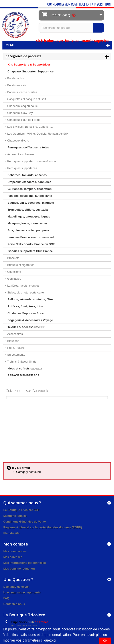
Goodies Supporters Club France (30, 251)
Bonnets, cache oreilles (22, 92)
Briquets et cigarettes (20, 265)
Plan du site (11, 533)
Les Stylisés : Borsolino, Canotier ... (30, 127)
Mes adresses (13, 557)
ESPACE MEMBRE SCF (24, 375)
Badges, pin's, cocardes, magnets (31, 203)
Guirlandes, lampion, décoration (30, 189)
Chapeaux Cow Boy (20, 113)
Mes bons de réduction (19, 569)
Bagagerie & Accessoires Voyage (30, 320)
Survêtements (16, 355)
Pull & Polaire (16, 348)
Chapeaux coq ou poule (22, 106)
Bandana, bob (16, 78)
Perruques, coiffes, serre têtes (28, 147)
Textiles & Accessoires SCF (26, 327)
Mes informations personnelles (25, 563)
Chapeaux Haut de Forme (23, 120)
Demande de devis (16, 587)
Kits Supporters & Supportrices (29, 65)
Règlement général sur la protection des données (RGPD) (43, 527)
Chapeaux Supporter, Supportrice (30, 71)
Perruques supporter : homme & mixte (31, 161)
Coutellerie (14, 272)
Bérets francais (16, 85)
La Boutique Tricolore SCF (21, 510)
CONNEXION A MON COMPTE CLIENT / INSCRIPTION (79, 4)
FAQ (6, 598)
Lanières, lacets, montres (23, 286)
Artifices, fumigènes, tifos (25, 306)
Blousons (13, 341)
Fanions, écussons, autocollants (30, 196)
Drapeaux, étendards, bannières (29, 182)
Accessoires (15, 334)
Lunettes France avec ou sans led (31, 237)
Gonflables (14, 279)
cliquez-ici (48, 640)
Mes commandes (15, 551)
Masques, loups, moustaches (28, 223)
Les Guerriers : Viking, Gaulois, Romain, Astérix (37, 134)
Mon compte (16, 544)
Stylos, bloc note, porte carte (25, 292)
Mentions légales (15, 516)
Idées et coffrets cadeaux (25, 368)
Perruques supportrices (22, 168)
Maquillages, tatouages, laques (29, 216)
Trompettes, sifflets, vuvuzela (28, 210)
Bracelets (13, 258)
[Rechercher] (98, 28)
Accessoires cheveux (20, 154)
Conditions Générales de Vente (25, 522)
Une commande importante (22, 592)
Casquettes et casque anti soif (26, 99)
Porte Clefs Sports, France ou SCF (31, 244)
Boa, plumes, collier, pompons (28, 230)
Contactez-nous (14, 604)
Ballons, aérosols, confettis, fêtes (30, 299)
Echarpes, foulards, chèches (27, 175)
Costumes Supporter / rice (26, 313)
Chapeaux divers (18, 140)
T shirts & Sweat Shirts (21, 362)
